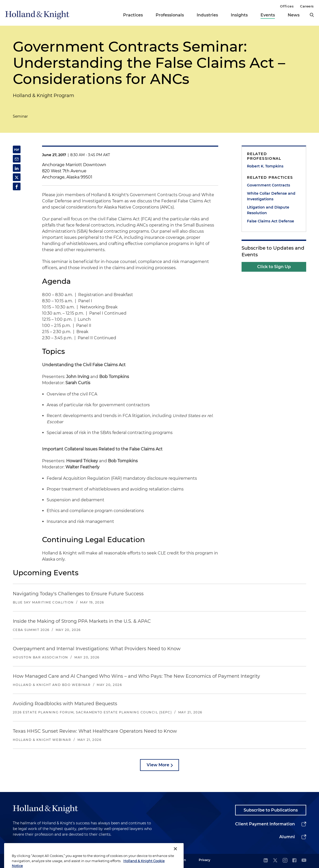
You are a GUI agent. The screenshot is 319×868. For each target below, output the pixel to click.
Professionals (170, 15)
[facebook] (294, 861)
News (294, 15)
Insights (239, 15)
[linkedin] (266, 861)
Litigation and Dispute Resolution (268, 210)
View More (158, 765)
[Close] (175, 856)
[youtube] (304, 861)
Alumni (287, 837)
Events (268, 15)
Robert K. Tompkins (265, 166)
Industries (207, 15)
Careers (307, 6)
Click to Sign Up (274, 267)
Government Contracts (268, 185)
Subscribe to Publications (271, 810)
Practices (133, 15)
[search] (312, 15)
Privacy (205, 860)
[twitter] (275, 861)
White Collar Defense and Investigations (271, 196)
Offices (287, 6)
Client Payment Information (265, 824)
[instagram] (285, 861)
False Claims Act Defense (271, 221)
